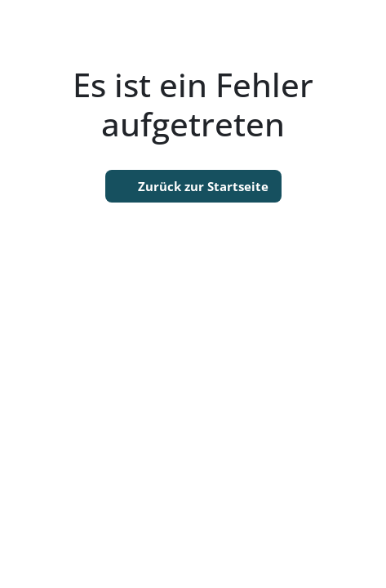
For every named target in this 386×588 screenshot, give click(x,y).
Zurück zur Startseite (193, 186)
